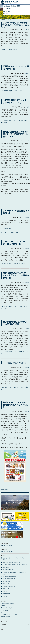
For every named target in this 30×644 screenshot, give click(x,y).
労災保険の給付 (8, 9)
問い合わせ (5, 27)
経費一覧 (4, 17)
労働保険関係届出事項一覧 (10, 25)
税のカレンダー (6, 20)
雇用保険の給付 (8, 11)
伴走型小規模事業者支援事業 (12, 6)
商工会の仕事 (6, 4)
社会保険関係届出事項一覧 (10, 22)
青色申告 (6, 14)
